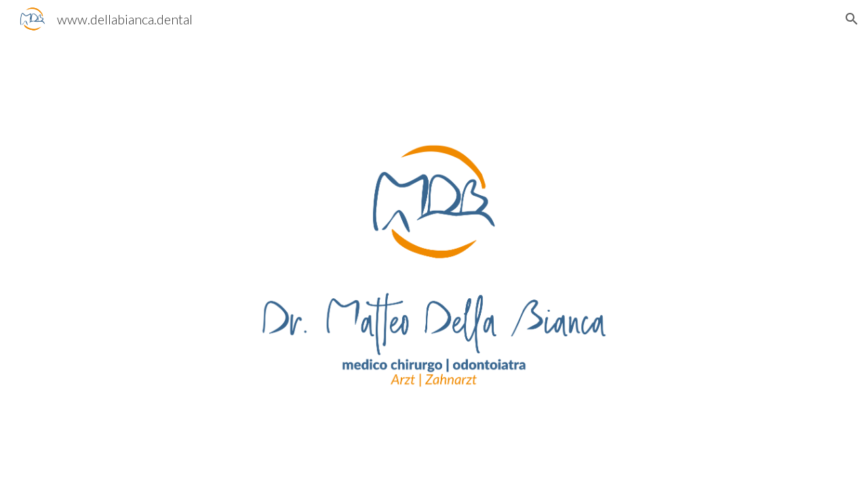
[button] (852, 19)
